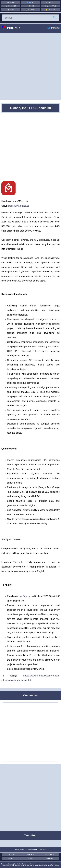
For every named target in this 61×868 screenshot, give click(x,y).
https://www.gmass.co (18, 206)
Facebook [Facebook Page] (49, 859)
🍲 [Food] (30, 6)
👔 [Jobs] (11, 10)
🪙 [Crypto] (50, 10)
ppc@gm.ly (25, 596)
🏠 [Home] (11, 2)
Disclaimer (49, 855)
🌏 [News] (31, 2)
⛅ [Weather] (11, 6)
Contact (30, 855)
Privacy (12, 859)
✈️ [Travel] (50, 2)
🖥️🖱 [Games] (30, 10)
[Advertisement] (30, 66)
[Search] (30, 18)
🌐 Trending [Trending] (53, 28)
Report (30, 859)
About (11, 855)
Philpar (13, 28)
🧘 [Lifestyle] (50, 6)
